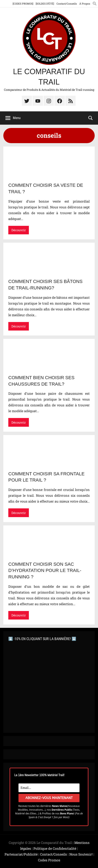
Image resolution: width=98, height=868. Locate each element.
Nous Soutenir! (81, 854)
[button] (95, 4)
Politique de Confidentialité (55, 848)
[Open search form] (91, 118)
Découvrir (19, 230)
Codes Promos (49, 860)
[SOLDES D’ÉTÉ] (45, 4)
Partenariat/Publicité (21, 854)
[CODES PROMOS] (23, 4)
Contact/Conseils (67, 4)
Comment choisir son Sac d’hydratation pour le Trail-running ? (45, 571)
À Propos (85, 4)
